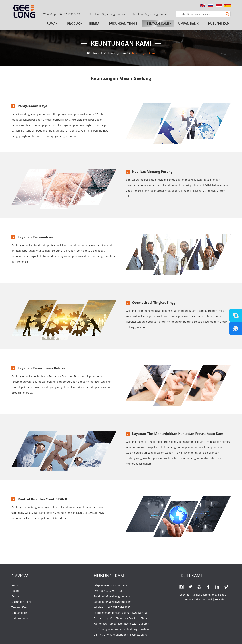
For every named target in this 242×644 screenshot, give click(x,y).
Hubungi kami (219, 24)
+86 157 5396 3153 (69, 14)
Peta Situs (221, 600)
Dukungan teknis (123, 24)
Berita (94, 24)
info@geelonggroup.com (155, 14)
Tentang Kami (158, 24)
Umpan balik (188, 24)
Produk (73, 24)
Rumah (52, 24)
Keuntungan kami (121, 43)
